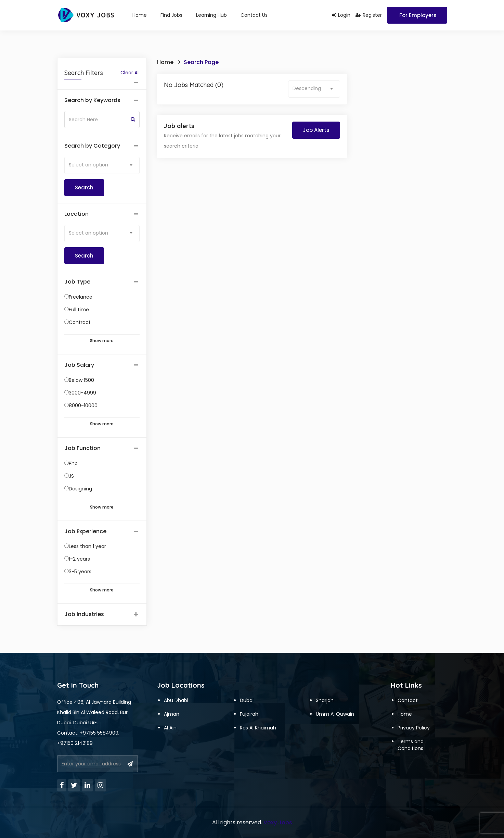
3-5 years (80, 572)
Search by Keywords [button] (92, 100)
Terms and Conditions (411, 745)
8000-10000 (83, 405)
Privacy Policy (414, 728)
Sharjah (325, 700)
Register (369, 15)
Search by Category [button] (92, 146)
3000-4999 (82, 393)
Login (341, 15)
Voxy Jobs (278, 822)
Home (140, 15)
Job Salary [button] (79, 365)
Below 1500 (81, 380)
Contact (408, 700)
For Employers (418, 15)
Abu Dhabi (176, 700)
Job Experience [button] (85, 531)
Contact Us (254, 15)
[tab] (102, 101)
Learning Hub (211, 15)
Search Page (201, 62)
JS (71, 476)
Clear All (130, 73)
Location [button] (76, 214)
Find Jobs (171, 15)
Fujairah (249, 714)
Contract (80, 322)
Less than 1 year (87, 546)
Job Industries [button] (84, 614)
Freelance (81, 297)
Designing (80, 489)
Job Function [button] (82, 448)
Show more (102, 341)
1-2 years (79, 559)
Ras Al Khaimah (258, 728)
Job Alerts (316, 130)
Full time (79, 310)
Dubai (247, 700)
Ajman (172, 714)
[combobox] (102, 165)
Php (73, 463)
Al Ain (170, 728)
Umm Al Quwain (335, 714)
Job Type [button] (77, 282)
